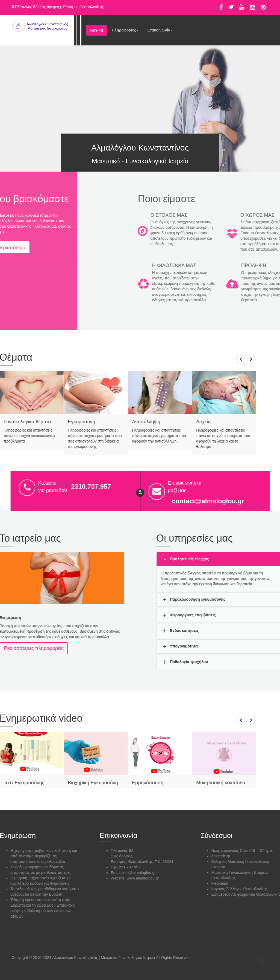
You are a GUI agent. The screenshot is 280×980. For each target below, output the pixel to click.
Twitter (231, 7)
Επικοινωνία (160, 32)
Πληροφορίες (125, 32)
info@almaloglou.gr (139, 871)
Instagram (253, 7)
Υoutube (242, 7)
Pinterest (263, 7)
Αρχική (97, 30)
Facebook (221, 7)
